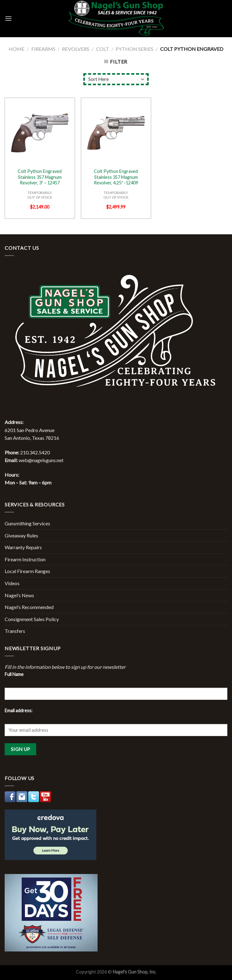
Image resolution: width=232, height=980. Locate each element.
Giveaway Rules (21, 535)
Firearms (43, 49)
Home (17, 49)
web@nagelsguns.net (41, 460)
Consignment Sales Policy (32, 619)
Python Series (134, 49)
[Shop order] (116, 79)
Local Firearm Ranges (27, 571)
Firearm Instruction (25, 559)
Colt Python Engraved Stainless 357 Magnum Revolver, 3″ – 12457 (40, 177)
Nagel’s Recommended (29, 607)
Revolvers (76, 49)
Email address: (19, 711)
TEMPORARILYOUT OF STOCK (40, 195)
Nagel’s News (19, 595)
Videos (12, 583)
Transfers (15, 631)
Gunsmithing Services (27, 523)
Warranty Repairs (23, 547)
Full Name (14, 674)
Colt (103, 49)
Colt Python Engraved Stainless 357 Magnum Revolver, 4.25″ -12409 (116, 177)
